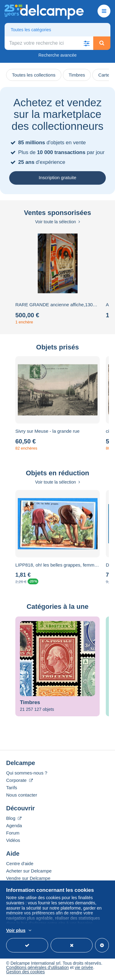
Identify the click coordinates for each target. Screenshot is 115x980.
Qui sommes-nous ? (27, 773)
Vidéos (13, 840)
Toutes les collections (34, 75)
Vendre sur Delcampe (28, 878)
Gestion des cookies (25, 972)
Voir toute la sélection (57, 222)
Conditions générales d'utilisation (37, 967)
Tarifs (12, 788)
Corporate (19, 780)
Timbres (77, 75)
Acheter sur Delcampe (29, 871)
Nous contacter (22, 795)
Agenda (14, 825)
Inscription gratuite (57, 177)
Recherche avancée (57, 55)
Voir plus (16, 930)
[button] (86, 43)
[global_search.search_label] (49, 43)
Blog (14, 818)
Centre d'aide (20, 863)
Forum (13, 833)
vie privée (84, 967)
